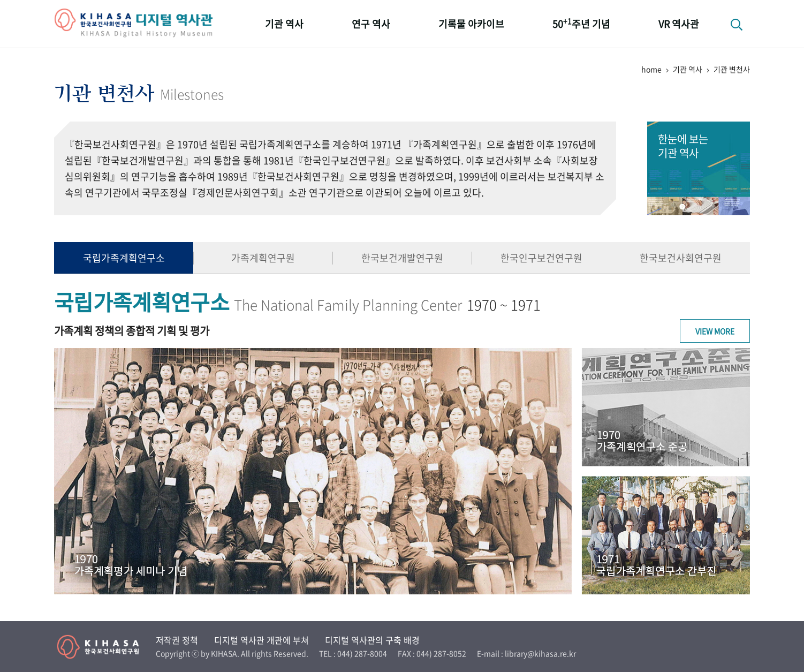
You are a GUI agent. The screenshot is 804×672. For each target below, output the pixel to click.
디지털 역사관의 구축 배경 (372, 640)
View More (715, 331)
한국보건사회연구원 (681, 258)
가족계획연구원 (263, 258)
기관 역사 (284, 24)
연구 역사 (371, 24)
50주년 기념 (581, 23)
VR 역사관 (679, 24)
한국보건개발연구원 (402, 258)
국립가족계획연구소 (124, 258)
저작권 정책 (177, 640)
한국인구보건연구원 (541, 258)
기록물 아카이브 (471, 24)
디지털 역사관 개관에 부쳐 (261, 640)
